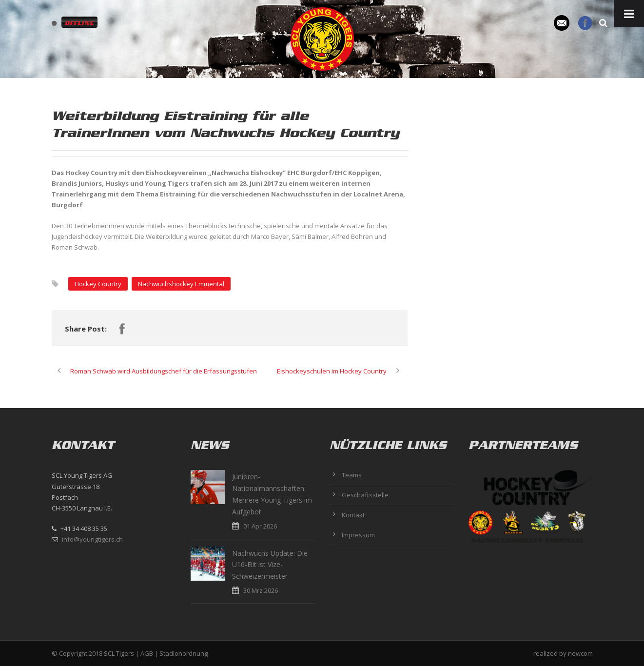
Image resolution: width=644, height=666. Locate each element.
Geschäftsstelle (365, 495)
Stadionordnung (184, 653)
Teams (352, 475)
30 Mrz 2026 (261, 590)
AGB (147, 653)
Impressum (358, 535)
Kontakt (353, 515)
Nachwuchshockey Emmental (181, 284)
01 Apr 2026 (260, 526)
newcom (580, 653)
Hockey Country (98, 284)
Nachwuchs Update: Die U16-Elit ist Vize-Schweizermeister (270, 565)
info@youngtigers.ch (92, 539)
